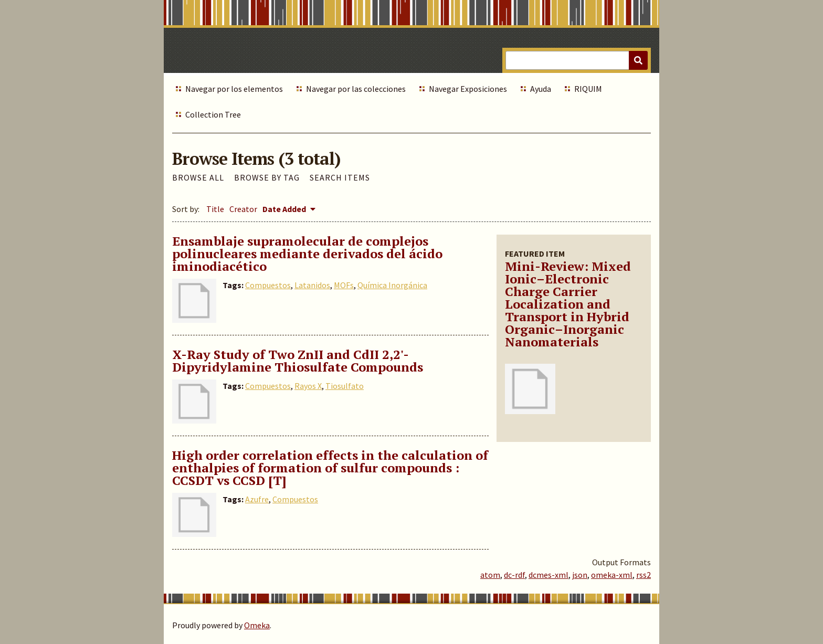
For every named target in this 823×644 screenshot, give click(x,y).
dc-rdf (514, 575)
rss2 (643, 575)
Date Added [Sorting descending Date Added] (285, 209)
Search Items (340, 177)
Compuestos (268, 285)
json (580, 575)
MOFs (344, 285)
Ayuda (541, 89)
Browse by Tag (267, 177)
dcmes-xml (548, 575)
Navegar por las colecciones (356, 89)
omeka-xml (612, 575)
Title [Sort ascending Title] (215, 209)
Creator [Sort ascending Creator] (243, 209)
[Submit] (638, 60)
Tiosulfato (345, 386)
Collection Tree (213, 114)
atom (490, 575)
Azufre (257, 499)
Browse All (198, 177)
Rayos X (308, 386)
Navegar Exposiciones (468, 89)
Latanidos (312, 285)
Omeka (257, 625)
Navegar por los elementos (234, 89)
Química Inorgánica (392, 285)
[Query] (577, 60)
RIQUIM (588, 89)
